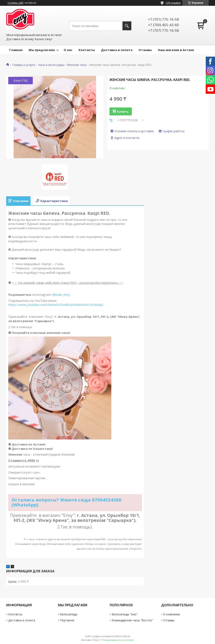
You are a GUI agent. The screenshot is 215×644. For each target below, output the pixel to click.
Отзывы (145, 50)
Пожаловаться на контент (118, 640)
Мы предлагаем (42, 50)
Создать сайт (16, 3)
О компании (172, 614)
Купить (123, 111)
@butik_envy (61, 295)
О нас (68, 50)
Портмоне (67, 620)
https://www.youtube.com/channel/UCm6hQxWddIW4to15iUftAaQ (56, 305)
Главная (16, 50)
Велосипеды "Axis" (125, 614)
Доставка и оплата (117, 50)
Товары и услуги (23, 65)
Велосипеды (69, 614)
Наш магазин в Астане (176, 50)
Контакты (87, 50)
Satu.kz (126, 636)
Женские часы (77, 65)
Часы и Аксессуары (51, 65)
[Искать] (127, 26)
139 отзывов (173, 3)
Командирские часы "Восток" (132, 620)
